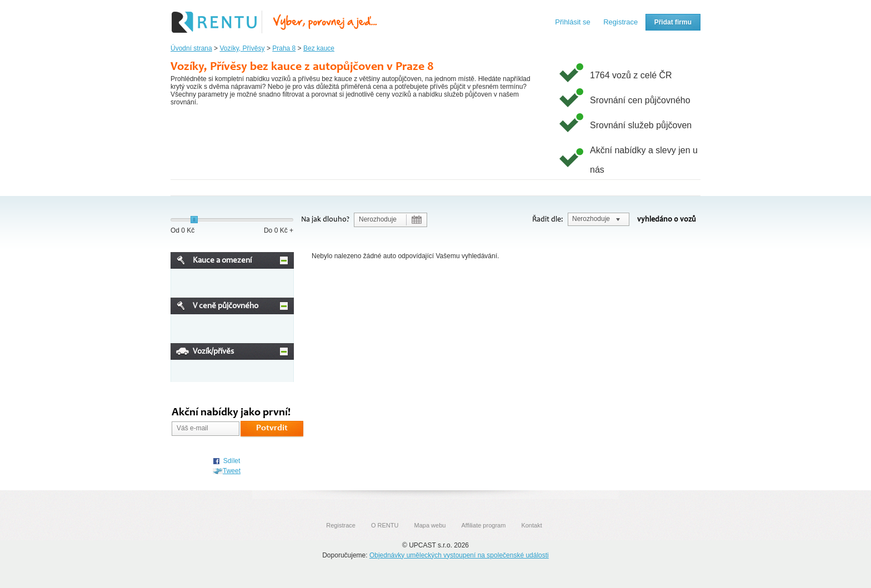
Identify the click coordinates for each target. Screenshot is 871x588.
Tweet (232, 471)
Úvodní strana (191, 48)
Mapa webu (430, 525)
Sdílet (232, 461)
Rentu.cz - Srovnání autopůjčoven (275, 22)
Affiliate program (483, 525)
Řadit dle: (548, 220)
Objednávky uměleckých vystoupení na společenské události (459, 555)
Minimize (284, 260)
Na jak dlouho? (325, 220)
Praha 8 (284, 48)
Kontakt (531, 525)
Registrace (620, 22)
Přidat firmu (673, 22)
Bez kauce (319, 48)
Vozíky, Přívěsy (242, 48)
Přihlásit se (573, 22)
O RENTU (385, 525)
